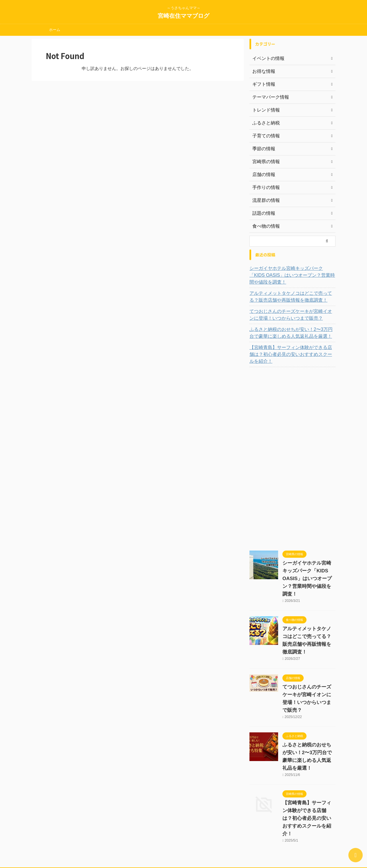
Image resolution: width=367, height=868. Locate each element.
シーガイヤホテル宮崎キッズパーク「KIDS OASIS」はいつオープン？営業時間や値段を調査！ (292, 275)
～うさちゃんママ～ (183, 841)
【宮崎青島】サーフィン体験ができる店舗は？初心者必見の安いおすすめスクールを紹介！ (292, 351)
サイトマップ (147, 830)
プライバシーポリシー (210, 830)
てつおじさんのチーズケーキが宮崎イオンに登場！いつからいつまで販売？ (292, 315)
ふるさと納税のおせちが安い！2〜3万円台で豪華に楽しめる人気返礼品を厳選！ (292, 333)
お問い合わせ (175, 830)
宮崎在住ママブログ (183, 16)
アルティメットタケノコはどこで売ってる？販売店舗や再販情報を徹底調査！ (292, 297)
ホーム (55, 30)
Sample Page (245, 830)
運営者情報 (121, 830)
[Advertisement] (292, 452)
